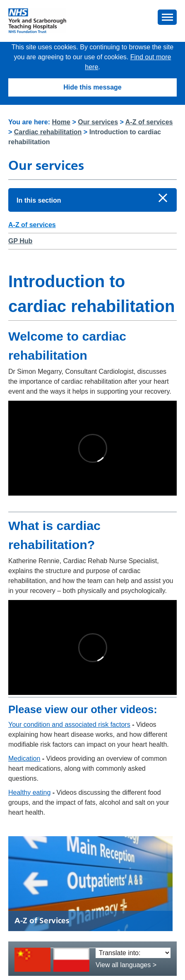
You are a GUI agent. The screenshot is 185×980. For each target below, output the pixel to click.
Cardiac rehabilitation (48, 132)
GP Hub (20, 241)
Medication (24, 759)
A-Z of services (149, 122)
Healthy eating (29, 792)
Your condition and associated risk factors (69, 725)
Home (61, 122)
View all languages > (126, 965)
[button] (167, 17)
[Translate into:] (133, 953)
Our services (98, 122)
